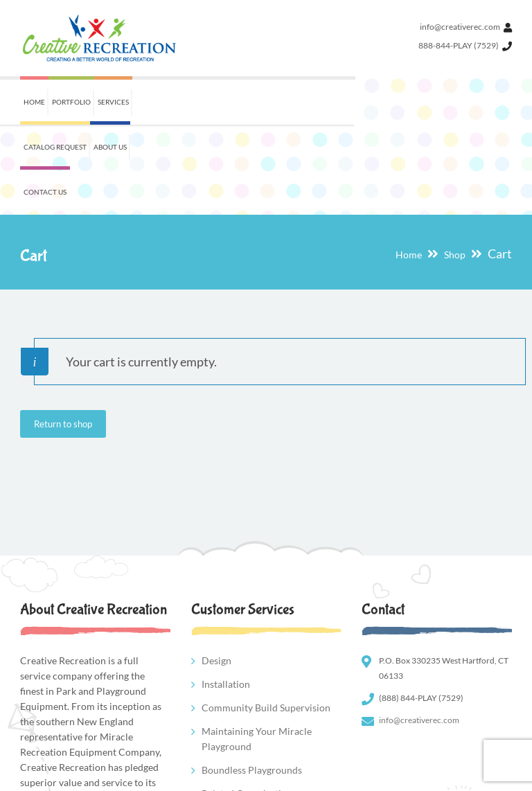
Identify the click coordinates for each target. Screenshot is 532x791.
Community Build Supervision (266, 617)
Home (409, 165)
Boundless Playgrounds (252, 680)
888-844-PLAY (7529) (459, 45)
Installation (226, 594)
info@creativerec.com (460, 27)
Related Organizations (249, 703)
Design (216, 570)
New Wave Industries (120, 778)
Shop (455, 165)
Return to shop (63, 334)
